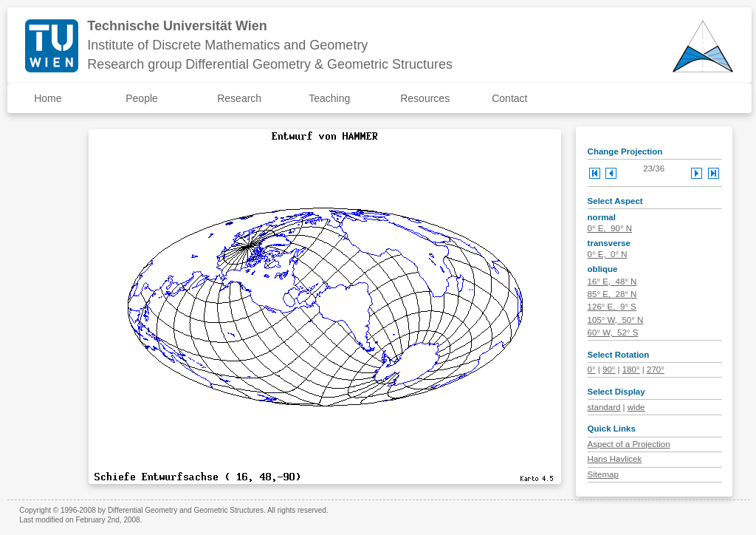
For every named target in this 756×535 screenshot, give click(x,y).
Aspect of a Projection (629, 444)
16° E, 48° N (612, 282)
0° (592, 369)
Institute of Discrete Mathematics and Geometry (227, 45)
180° (631, 369)
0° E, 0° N (608, 254)
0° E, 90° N (610, 228)
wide (636, 407)
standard (604, 407)
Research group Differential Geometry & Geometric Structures (270, 64)
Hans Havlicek (615, 459)
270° (656, 369)
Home (48, 98)
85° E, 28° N (612, 294)
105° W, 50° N (616, 320)
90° (609, 369)
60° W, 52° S (613, 333)
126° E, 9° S (612, 307)
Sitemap (603, 474)
